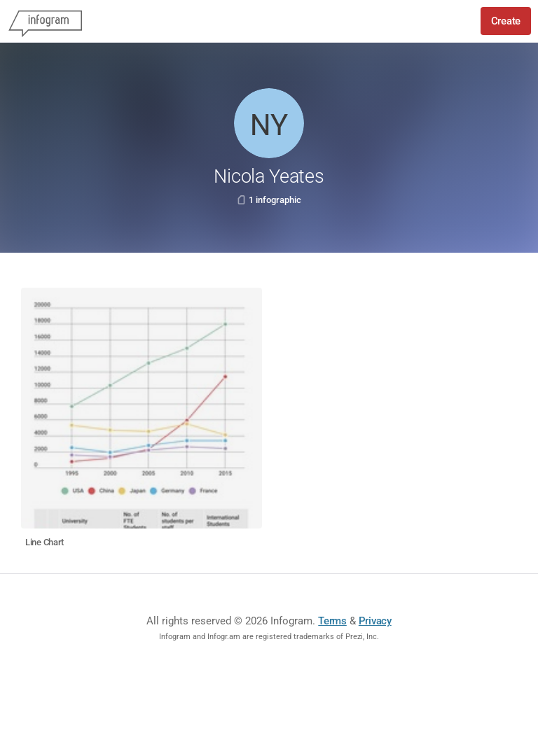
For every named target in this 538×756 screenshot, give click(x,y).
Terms (332, 621)
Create (506, 21)
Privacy (375, 621)
